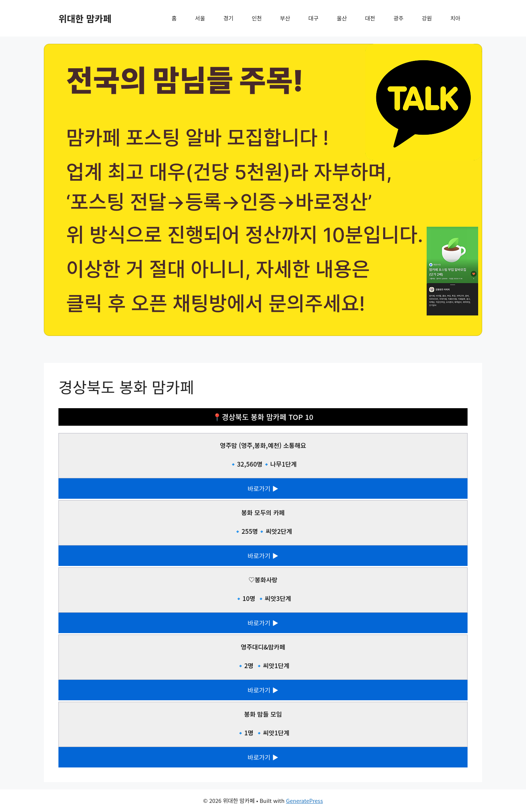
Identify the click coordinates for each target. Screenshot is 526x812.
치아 (455, 18)
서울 (200, 18)
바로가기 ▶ (263, 488)
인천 (257, 18)
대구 (313, 18)
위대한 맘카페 (85, 18)
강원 (427, 18)
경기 (229, 18)
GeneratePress (304, 800)
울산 (342, 18)
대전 (370, 18)
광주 (399, 18)
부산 (285, 18)
